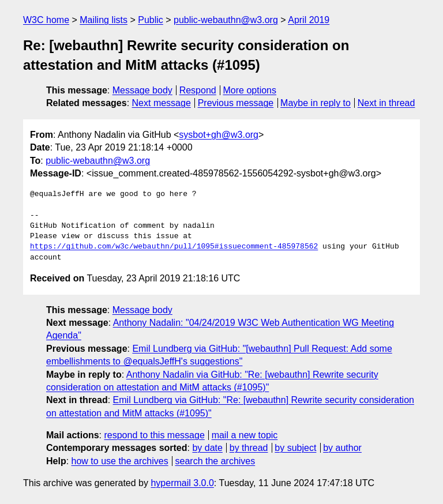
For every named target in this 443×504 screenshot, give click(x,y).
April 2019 (309, 20)
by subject (295, 448)
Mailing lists (104, 20)
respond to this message (154, 435)
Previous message (236, 103)
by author (342, 448)
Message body (142, 90)
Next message (162, 103)
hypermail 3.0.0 (182, 483)
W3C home (46, 20)
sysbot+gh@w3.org (219, 135)
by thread (249, 448)
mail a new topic (245, 435)
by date (207, 448)
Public (151, 20)
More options (250, 90)
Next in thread (386, 103)
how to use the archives (120, 461)
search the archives (215, 461)
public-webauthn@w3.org (226, 20)
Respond (198, 90)
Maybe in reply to (316, 103)
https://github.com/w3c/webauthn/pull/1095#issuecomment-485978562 (174, 247)
